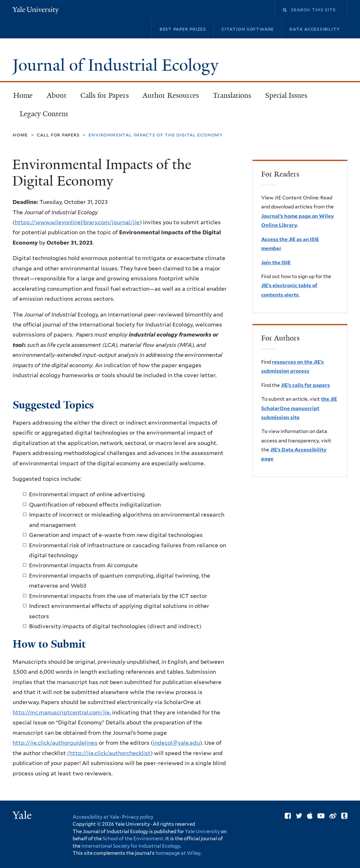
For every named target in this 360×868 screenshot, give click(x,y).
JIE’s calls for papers (305, 385)
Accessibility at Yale (96, 817)
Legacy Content (41, 116)
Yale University (202, 832)
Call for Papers (58, 135)
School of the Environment (133, 839)
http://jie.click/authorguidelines (55, 743)
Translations (229, 97)
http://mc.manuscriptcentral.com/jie (61, 712)
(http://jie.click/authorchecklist (109, 753)
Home (23, 95)
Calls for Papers (105, 95)
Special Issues (283, 97)
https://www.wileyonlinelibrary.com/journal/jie (77, 222)
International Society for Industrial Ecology (131, 846)
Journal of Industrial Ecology (118, 65)
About (57, 95)
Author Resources (171, 95)
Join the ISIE (276, 262)
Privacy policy (138, 817)
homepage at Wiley (178, 853)
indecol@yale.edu (176, 743)
